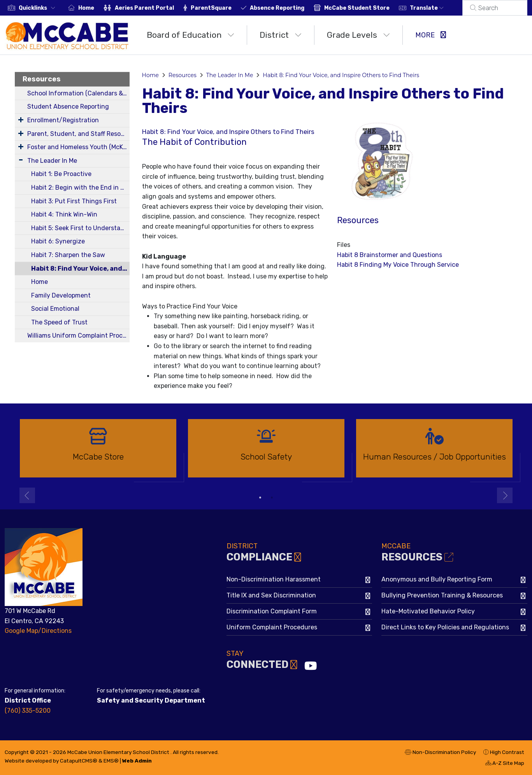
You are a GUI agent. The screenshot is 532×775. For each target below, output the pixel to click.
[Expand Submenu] (21, 120)
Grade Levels (358, 35)
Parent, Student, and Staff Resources (78, 134)
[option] (98, 452)
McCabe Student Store (366, 8)
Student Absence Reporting (68, 107)
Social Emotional (55, 309)
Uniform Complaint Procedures (272, 627)
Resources (42, 79)
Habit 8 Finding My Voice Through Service (398, 265)
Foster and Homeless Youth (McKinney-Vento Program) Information (78, 147)
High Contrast (507, 752)
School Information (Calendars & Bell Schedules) (78, 93)
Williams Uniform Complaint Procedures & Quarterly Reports (78, 336)
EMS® (111, 761)
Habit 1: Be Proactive (61, 174)
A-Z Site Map (505, 764)
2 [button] (272, 498)
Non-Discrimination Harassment (274, 579)
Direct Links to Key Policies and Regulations (445, 627)
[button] (39, 8)
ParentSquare (220, 8)
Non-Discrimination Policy (440, 753)
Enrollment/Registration (63, 120)
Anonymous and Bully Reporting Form (437, 579)
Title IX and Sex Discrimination (271, 595)
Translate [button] (436, 8)
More (431, 35)
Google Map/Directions (38, 631)
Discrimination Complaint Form (272, 611)
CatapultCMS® (79, 761)
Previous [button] (27, 495)
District (281, 35)
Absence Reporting (286, 8)
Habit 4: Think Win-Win (64, 214)
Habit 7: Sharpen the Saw (68, 255)
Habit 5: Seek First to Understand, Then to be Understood (80, 228)
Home (96, 8)
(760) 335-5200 (28, 711)
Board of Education (191, 35)
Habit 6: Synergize (58, 241)
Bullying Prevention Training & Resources (442, 595)
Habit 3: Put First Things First (74, 201)
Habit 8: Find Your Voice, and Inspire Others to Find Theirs (80, 269)
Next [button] (505, 495)
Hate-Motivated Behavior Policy (428, 611)
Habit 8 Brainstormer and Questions (390, 255)
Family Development (61, 295)
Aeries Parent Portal (154, 8)
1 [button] (260, 498)
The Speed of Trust (59, 322)
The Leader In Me (52, 161)
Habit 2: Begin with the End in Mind (80, 188)
